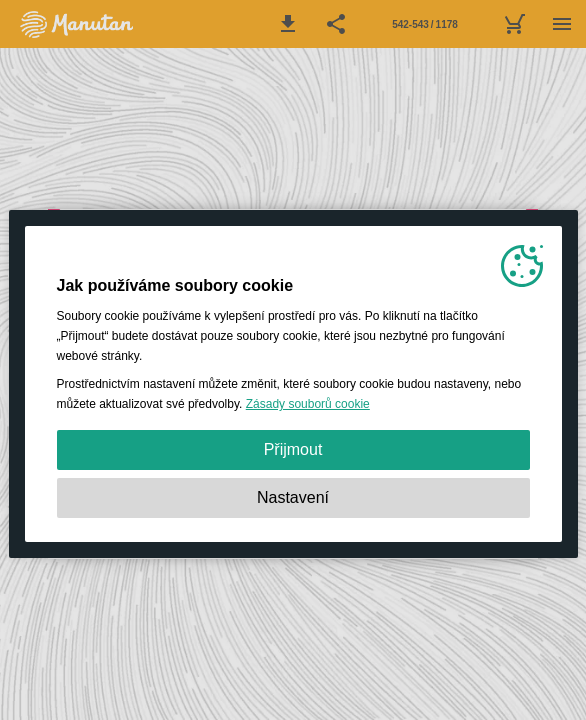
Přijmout (293, 449)
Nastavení (293, 497)
